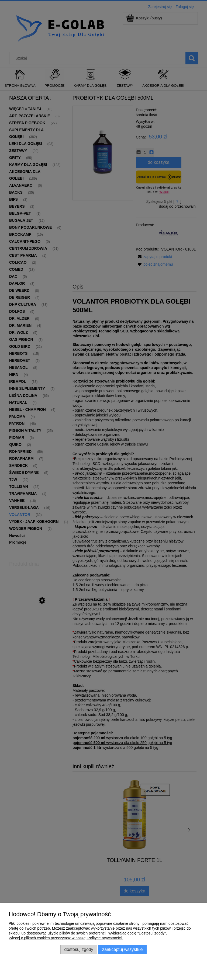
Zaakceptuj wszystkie (122, 949)
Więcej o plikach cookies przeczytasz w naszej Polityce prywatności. (66, 938)
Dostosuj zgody (79, 949)
